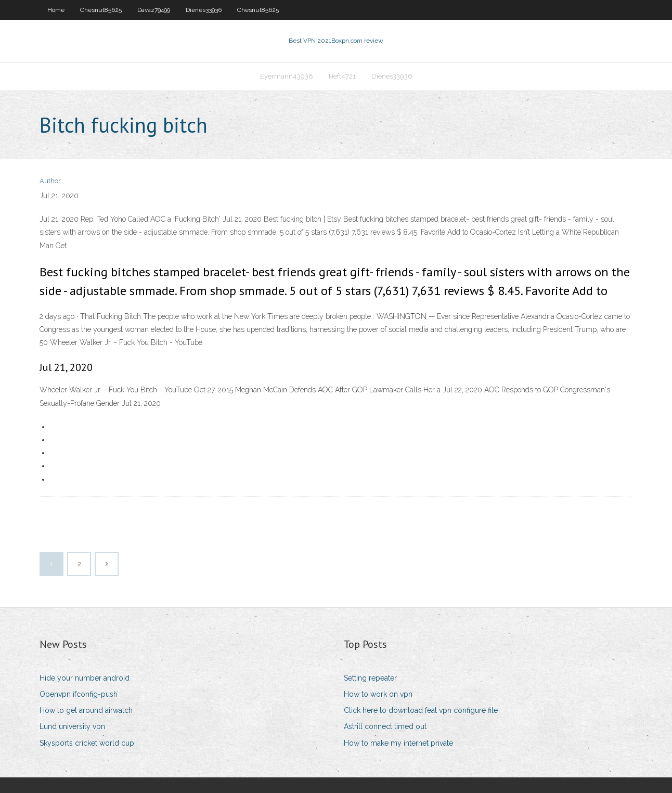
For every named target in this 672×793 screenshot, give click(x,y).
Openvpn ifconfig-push (79, 694)
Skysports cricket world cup (87, 743)
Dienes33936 (204, 10)
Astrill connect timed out (385, 726)
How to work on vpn (378, 694)
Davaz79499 (154, 10)
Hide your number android (85, 678)
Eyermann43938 (287, 76)
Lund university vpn (72, 726)
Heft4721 (342, 76)
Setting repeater (370, 678)
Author (50, 181)
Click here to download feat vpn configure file (421, 710)
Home (56, 10)
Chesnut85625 (101, 10)
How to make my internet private (398, 743)
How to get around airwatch (86, 710)
